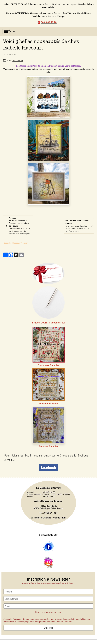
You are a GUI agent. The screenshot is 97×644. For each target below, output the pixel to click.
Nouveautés (18, 61)
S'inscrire (48, 628)
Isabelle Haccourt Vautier (16, 243)
